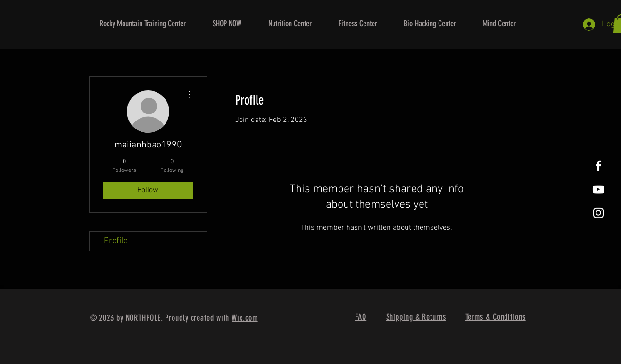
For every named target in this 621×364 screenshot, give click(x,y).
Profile (116, 241)
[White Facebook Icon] (598, 166)
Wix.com (244, 318)
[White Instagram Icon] (598, 213)
